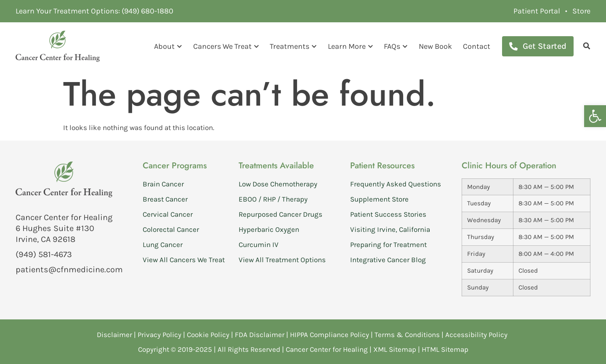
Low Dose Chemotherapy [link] (278, 183)
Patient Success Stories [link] (388, 214)
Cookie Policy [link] (208, 334)
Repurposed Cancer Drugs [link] (280, 214)
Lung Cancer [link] (163, 244)
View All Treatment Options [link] (282, 259)
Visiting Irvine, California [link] (390, 229)
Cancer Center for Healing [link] (327, 349)
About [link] (168, 46)
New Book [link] (435, 46)
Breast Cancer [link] (165, 199)
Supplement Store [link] (379, 199)
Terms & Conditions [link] (408, 334)
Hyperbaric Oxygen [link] (269, 229)
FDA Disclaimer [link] (260, 334)
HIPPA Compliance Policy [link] (330, 334)
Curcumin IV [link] (259, 244)
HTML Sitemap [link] (445, 349)
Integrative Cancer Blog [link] (388, 259)
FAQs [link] (396, 46)
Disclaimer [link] (114, 334)
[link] (595, 116)
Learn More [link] (351, 46)
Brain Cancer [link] (163, 183)
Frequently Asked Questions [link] (396, 183)
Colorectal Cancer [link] (171, 229)
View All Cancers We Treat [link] (184, 259)
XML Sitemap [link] (395, 349)
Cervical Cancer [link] (168, 214)
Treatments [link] (293, 46)
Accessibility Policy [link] (477, 334)
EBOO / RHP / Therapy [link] (273, 199)
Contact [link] (477, 46)
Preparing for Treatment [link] (388, 244)
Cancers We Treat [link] (226, 46)
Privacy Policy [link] (160, 334)
